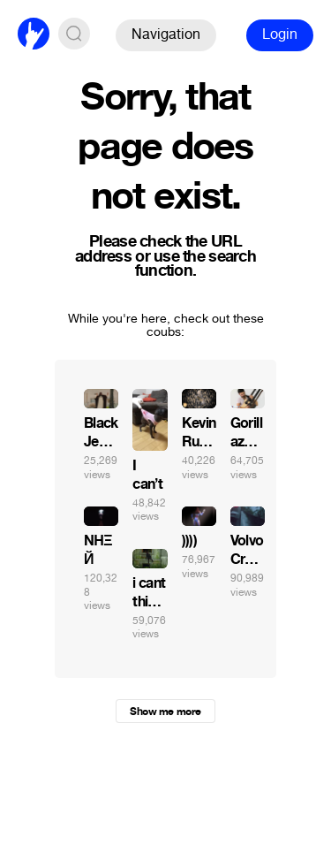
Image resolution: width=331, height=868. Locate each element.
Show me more (165, 712)
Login (280, 34)
